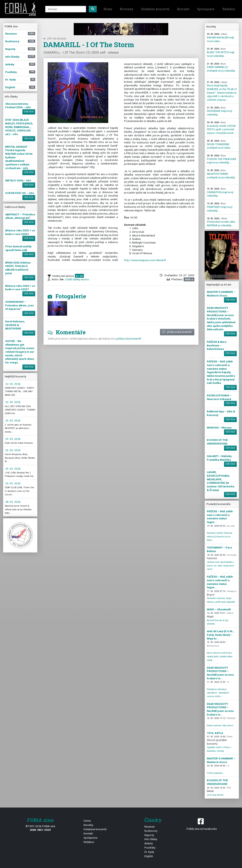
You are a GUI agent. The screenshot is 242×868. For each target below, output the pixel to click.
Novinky (127, 9)
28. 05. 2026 (13, 502)
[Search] (66, 9)
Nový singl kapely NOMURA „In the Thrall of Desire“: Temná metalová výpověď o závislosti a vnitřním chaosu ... (222, 91)
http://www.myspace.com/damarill (145, 260)
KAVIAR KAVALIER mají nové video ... (220, 38)
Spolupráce (206, 9)
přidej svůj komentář (177, 332)
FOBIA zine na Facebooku (202, 824)
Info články (151, 839)
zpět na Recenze (55, 39)
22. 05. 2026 (13, 384)
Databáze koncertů (155, 9)
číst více (29, 112)
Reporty (149, 835)
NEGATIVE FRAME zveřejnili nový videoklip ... (221, 176)
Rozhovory (151, 831)
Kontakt (183, 9)
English (149, 856)
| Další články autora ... (78, 279)
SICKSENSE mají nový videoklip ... (219, 111)
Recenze (149, 827)
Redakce (229, 9)
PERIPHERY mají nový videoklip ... (220, 207)
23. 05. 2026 (13, 402)
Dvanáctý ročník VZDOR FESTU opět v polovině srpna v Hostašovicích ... (221, 128)
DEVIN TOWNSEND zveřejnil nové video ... (220, 144)
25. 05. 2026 (13, 483)
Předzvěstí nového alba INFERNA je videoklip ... (221, 222)
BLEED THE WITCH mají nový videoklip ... (221, 52)
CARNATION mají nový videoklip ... (220, 192)
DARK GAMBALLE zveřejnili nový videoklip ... (221, 69)
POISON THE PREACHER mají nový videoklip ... (221, 159)
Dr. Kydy (149, 852)
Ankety (149, 843)
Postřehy (150, 848)
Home (108, 9)
